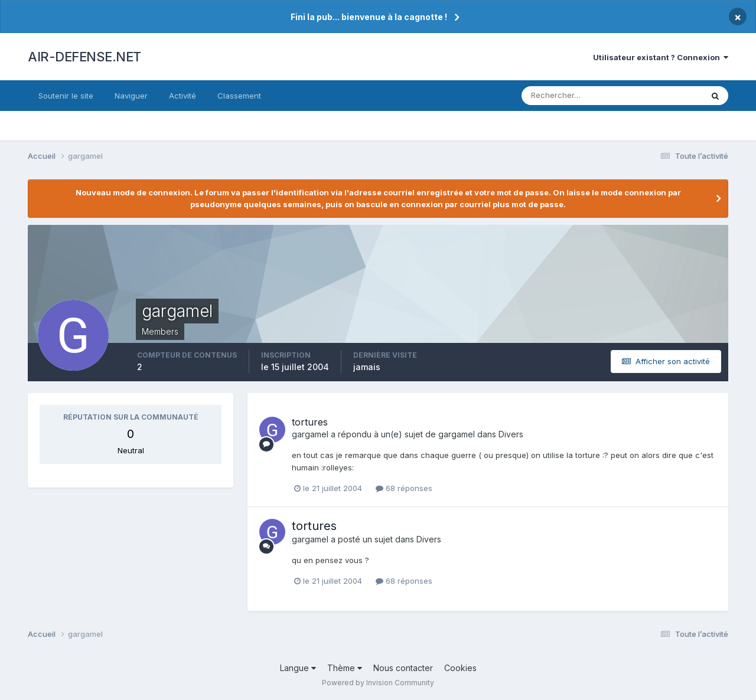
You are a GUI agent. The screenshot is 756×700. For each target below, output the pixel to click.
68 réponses (404, 488)
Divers (511, 434)
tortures (310, 422)
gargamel (310, 434)
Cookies (460, 668)
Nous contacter (403, 668)
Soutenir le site (66, 96)
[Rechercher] (563, 96)
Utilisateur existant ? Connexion (661, 57)
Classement (239, 96)
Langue (298, 668)
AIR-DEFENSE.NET (84, 57)
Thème (345, 668)
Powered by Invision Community (378, 683)
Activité (183, 96)
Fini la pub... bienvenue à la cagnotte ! (369, 17)
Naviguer (131, 96)
